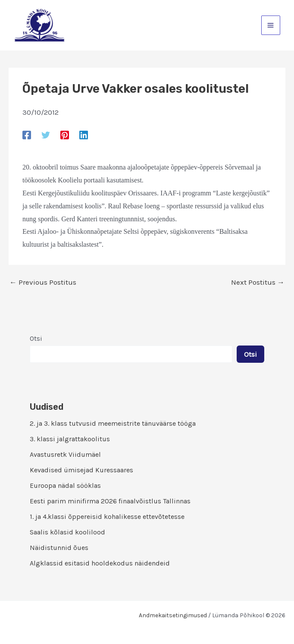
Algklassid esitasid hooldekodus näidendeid (100, 563)
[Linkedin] (84, 135)
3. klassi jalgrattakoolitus (70, 439)
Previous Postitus (43, 282)
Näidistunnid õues (59, 548)
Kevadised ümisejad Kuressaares (81, 470)
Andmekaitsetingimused (173, 615)
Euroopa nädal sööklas (65, 485)
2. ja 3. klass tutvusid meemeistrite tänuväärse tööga (113, 423)
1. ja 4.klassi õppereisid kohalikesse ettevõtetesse (107, 517)
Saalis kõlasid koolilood (67, 532)
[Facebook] (27, 135)
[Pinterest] (65, 135)
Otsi (36, 338)
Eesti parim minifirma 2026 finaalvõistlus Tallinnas (110, 501)
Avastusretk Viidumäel (65, 454)
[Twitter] (46, 135)
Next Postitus (258, 282)
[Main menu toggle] (271, 25)
